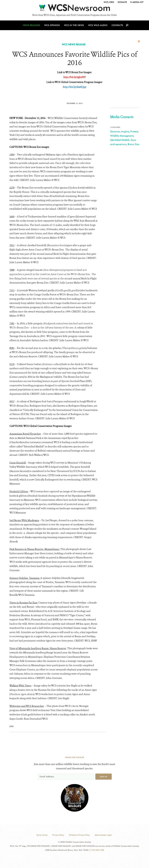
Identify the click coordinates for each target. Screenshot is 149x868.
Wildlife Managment (122, 136)
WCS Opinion (52, 25)
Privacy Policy (58, 835)
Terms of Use (42, 835)
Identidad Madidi (120, 140)
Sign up (104, 777)
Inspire (125, 131)
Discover (115, 131)
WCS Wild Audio (98, 25)
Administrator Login (103, 835)
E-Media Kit (137, 2)
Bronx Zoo (133, 144)
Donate (122, 2)
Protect (134, 131)
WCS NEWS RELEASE (74, 44)
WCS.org (109, 2)
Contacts (117, 25)
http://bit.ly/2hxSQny (74, 87)
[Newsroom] (74, 9)
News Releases (32, 25)
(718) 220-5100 (97, 850)
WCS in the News (74, 25)
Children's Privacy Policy (79, 835)
